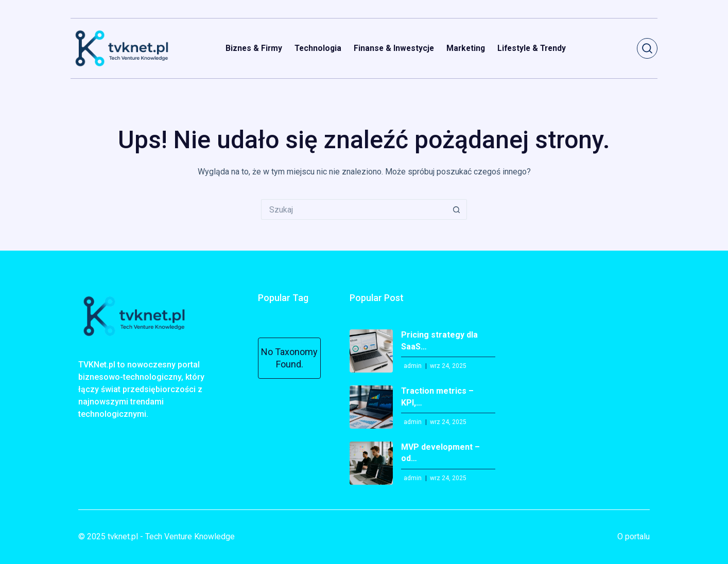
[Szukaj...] (354, 209)
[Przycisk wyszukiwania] (457, 209)
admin (413, 366)
